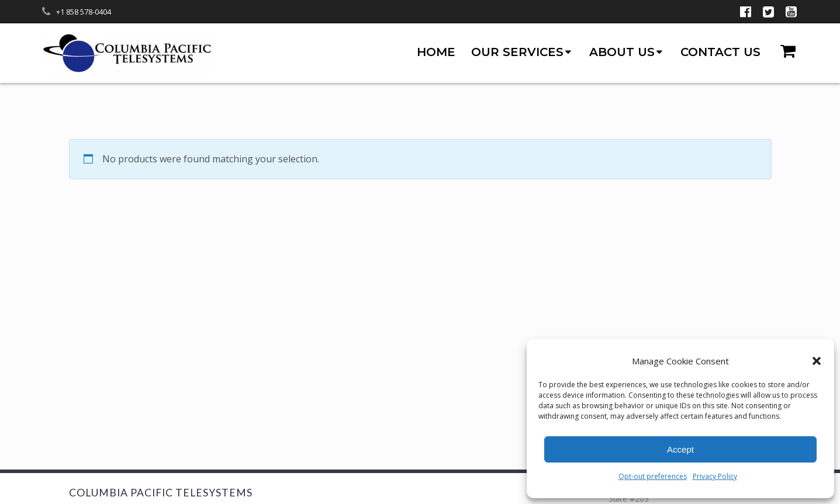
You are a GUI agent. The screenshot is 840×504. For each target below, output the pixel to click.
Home (436, 52)
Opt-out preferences (653, 476)
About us (622, 52)
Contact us (720, 52)
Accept (680, 449)
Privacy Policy (715, 476)
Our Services (517, 52)
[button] (817, 361)
